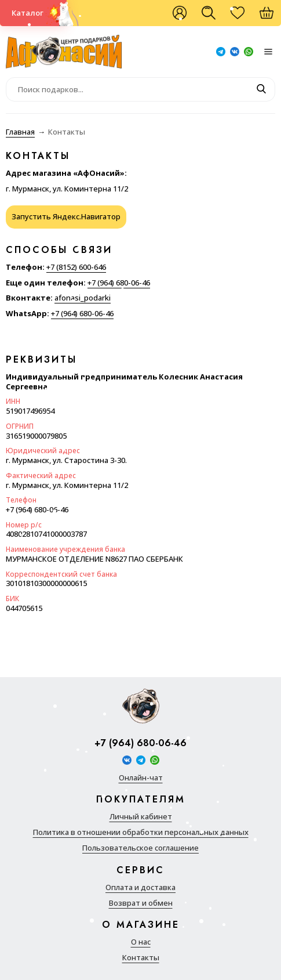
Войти (180, 13)
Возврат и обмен (141, 903)
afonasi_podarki (83, 298)
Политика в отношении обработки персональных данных (141, 832)
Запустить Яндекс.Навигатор (66, 216)
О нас (141, 942)
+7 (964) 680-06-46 (119, 283)
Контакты (141, 958)
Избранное (243, 17)
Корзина (272, 17)
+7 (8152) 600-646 (76, 267)
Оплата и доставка (140, 887)
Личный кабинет (141, 817)
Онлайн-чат (141, 778)
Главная (20, 132)
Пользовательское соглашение (140, 848)
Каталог (28, 13)
